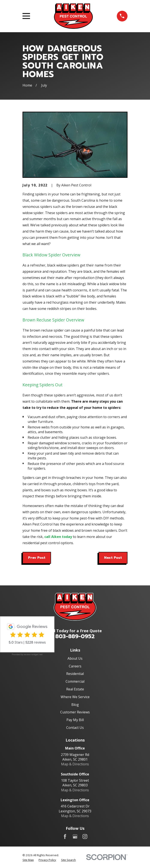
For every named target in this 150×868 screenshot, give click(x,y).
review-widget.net (33, 654)
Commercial (75, 681)
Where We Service (75, 697)
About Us (75, 658)
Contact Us (75, 728)
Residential (75, 674)
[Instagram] (85, 836)
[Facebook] (65, 836)
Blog (75, 705)
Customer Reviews (75, 712)
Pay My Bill (75, 720)
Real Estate (75, 689)
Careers (75, 666)
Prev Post (37, 558)
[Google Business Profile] (75, 836)
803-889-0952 (75, 636)
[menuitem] (28, 860)
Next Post (113, 558)
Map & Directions (75, 764)
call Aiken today (58, 537)
